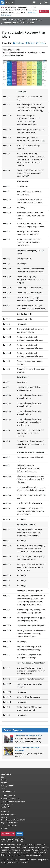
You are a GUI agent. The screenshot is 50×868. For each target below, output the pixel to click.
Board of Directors (8, 814)
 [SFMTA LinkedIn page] (22, 840)
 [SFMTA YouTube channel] (3, 840)
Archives (4, 828)
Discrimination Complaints (11, 798)
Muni (3, 777)
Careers (4, 817)
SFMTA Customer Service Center (13, 801)
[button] (34, 3)
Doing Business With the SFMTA (13, 820)
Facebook (20, 43)
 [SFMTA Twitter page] (12, 840)
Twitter (31, 43)
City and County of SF (9, 823)
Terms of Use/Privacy (9, 826)
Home (5, 20)
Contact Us (5, 807)
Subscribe (44, 11)
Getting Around (7, 786)
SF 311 (4, 788)
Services (4, 780)
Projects (4, 783)
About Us (15, 20)
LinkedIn (42, 43)
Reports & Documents (32, 20)
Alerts (3, 7)
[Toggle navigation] (46, 3)
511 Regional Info (8, 791)
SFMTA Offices (7, 804)
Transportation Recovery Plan (28, 735)
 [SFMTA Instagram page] (17, 840)
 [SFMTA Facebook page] (8, 840)
